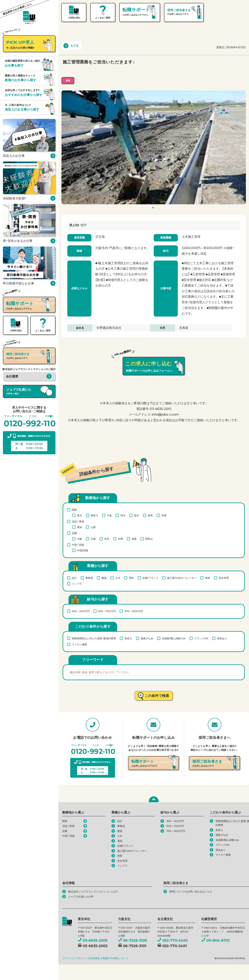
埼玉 (123, 515)
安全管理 (224, 578)
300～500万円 (81, 611)
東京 (80, 515)
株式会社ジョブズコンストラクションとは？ (93, 892)
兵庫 (120, 539)
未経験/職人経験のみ (174, 638)
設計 (74, 578)
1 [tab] (154, 208)
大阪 (80, 539)
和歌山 (149, 539)
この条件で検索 (157, 696)
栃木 (137, 515)
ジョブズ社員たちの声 (81, 897)
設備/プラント (150, 578)
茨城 (164, 515)
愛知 (80, 527)
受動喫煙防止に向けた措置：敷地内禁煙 (94, 638)
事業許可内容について (115, 958)
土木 (118, 578)
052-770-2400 (173, 940)
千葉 (109, 515)
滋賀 (134, 539)
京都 (93, 539)
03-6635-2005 (93, 940)
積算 (208, 578)
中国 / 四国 (78, 545)
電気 (131, 578)
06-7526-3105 (132, 940)
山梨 (93, 527)
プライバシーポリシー (75, 958)
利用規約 (95, 958)
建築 (104, 578)
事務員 (89, 578)
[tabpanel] (154, 147)
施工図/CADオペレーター (182, 578)
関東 (74, 510)
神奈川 (94, 515)
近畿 (74, 533)
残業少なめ (147, 638)
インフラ (77, 584)
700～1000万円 (134, 611)
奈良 (107, 539)
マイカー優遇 (79, 644)
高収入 (128, 638)
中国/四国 (83, 550)
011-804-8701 (215, 940)
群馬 (150, 515)
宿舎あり (222, 638)
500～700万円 (107, 611)
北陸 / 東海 (78, 521)
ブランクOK (201, 638)
